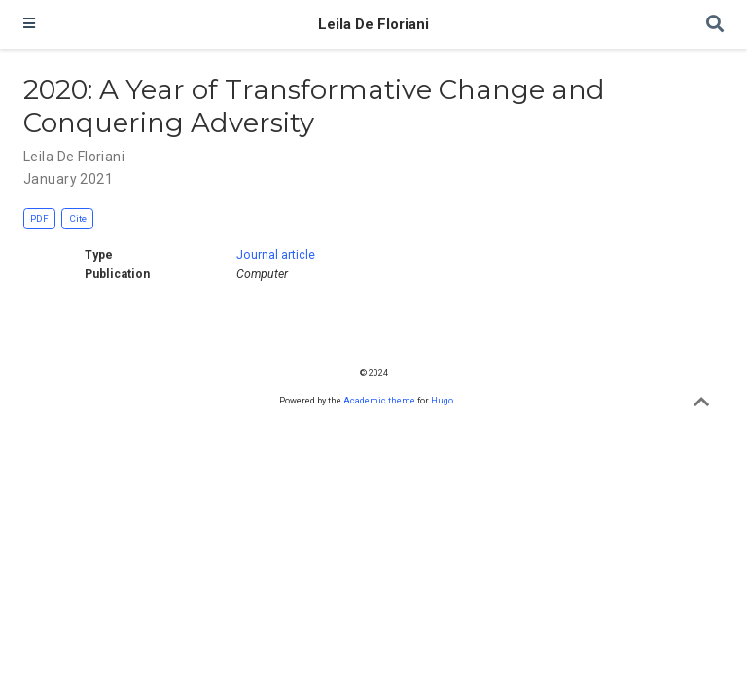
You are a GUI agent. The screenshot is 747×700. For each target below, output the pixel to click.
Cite (78, 218)
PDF (39, 218)
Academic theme (379, 400)
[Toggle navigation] (29, 24)
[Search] (715, 25)
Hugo (442, 400)
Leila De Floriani (373, 24)
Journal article (276, 255)
